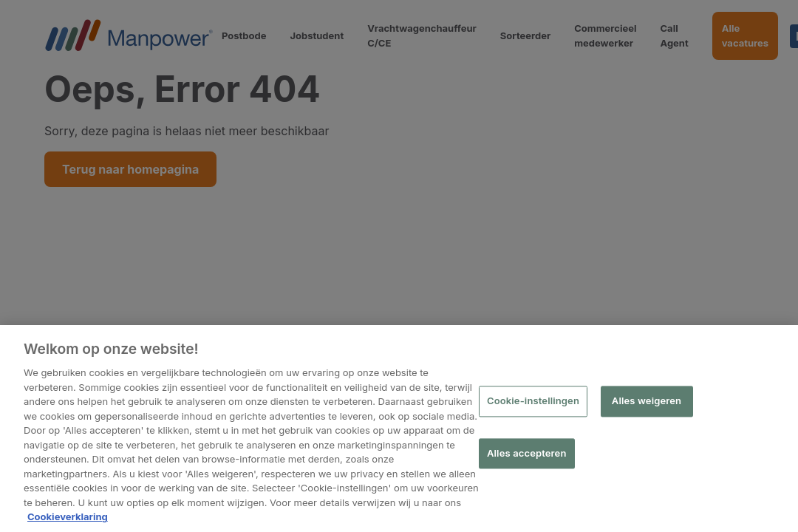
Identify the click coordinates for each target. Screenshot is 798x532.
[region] (399, 429)
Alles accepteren (527, 453)
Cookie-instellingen (533, 401)
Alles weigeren (647, 401)
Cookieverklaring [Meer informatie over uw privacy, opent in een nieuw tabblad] (68, 516)
